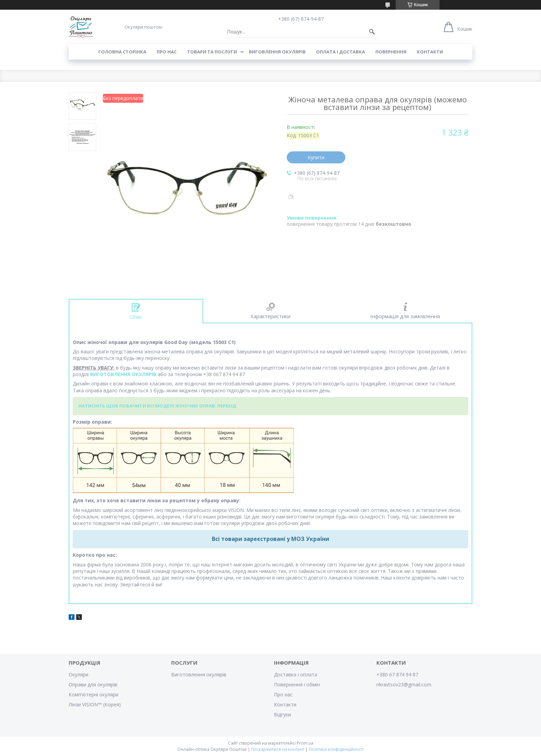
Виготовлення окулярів (199, 674)
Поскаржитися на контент (278, 749)
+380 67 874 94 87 (397, 674)
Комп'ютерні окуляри (94, 694)
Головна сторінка (122, 52)
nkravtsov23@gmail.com (404, 684)
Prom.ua (305, 743)
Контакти (430, 52)
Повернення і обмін (297, 684)
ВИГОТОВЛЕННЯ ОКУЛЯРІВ (123, 374)
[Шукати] (372, 32)
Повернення (391, 52)
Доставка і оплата (296, 674)
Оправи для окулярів (93, 684)
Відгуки (282, 714)
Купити (316, 157)
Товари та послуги (212, 52)
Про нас (167, 52)
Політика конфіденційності (336, 749)
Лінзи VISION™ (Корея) (95, 704)
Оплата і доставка (341, 52)
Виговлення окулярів (277, 52)
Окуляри (78, 674)
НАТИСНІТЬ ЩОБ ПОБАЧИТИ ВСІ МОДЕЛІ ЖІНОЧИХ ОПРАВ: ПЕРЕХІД (157, 406)
